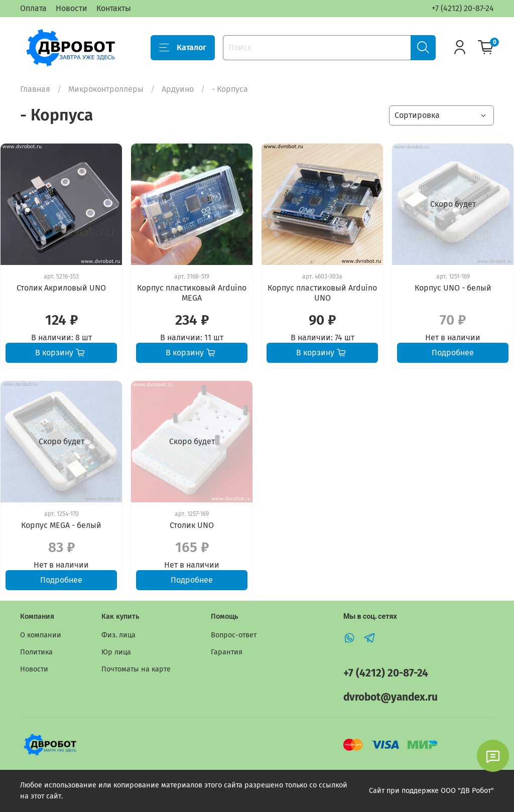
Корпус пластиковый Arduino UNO (322, 293)
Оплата (33, 8)
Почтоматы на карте (136, 669)
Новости (72, 8)
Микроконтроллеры (106, 89)
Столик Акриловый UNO (61, 288)
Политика (36, 652)
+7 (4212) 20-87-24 (463, 8)
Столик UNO (192, 525)
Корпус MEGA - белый (61, 525)
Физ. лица (118, 635)
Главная (35, 89)
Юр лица (116, 652)
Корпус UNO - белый (453, 288)
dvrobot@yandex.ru (391, 697)
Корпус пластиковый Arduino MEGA (192, 293)
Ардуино (178, 89)
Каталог (183, 48)
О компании (41, 635)
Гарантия (227, 652)
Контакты (114, 8)
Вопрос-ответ (234, 635)
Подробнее (453, 353)
